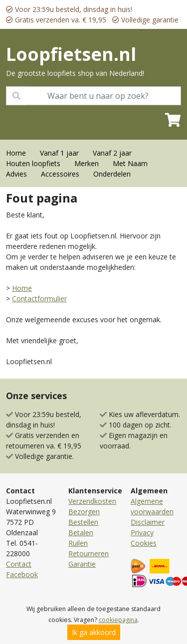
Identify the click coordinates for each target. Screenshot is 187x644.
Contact (19, 564)
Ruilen (78, 543)
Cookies (144, 543)
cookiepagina (118, 620)
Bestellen (83, 522)
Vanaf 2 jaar (112, 153)
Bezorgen (84, 512)
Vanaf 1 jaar (59, 153)
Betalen (81, 533)
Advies (16, 174)
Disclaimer (148, 522)
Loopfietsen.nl (71, 54)
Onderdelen (112, 174)
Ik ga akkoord (94, 632)
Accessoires (60, 174)
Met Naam (130, 163)
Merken (87, 163)
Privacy (142, 533)
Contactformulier (39, 299)
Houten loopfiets (33, 163)
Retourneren (89, 553)
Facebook (22, 574)
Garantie (82, 564)
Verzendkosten (92, 501)
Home (16, 153)
